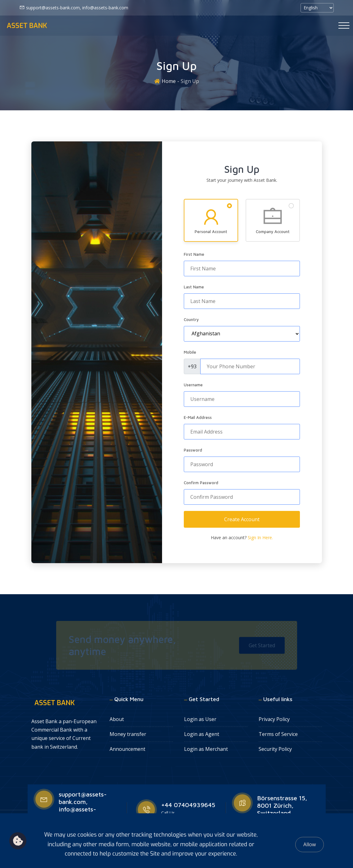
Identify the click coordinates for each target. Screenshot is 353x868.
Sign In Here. (260, 537)
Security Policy (275, 749)
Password (193, 450)
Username (193, 385)
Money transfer (128, 734)
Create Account (242, 519)
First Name (194, 254)
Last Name (194, 287)
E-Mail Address (198, 417)
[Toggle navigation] (344, 25)
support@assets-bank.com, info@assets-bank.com (74, 7)
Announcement (127, 749)
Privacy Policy (274, 719)
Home (169, 81)
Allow (310, 844)
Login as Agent (202, 734)
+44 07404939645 (188, 805)
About (117, 719)
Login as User (200, 719)
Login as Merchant (206, 749)
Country (191, 319)
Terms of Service (278, 734)
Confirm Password (201, 483)
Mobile (190, 352)
